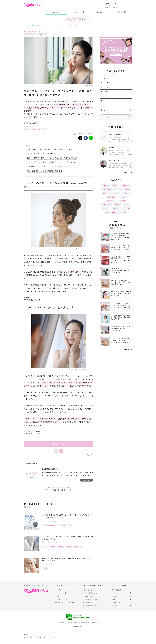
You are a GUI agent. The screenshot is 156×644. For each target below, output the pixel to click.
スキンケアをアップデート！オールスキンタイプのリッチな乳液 (52, 158)
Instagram (115, 596)
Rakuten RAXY (33, 5)
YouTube (115, 606)
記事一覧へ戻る (59, 490)
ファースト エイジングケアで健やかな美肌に (45, 171)
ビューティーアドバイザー (63, 603)
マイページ (58, 596)
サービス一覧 (28, 637)
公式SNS (99, 12)
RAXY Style (56, 12)
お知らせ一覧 (88, 590)
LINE (114, 599)
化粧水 (63, 525)
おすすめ (27, 129)
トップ (35, 12)
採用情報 (94, 623)
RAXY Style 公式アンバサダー (51, 525)
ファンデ (115, 209)
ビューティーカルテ (61, 599)
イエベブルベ (106, 205)
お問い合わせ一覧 (40, 637)
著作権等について (84, 623)
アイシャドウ (115, 193)
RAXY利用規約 (88, 603)
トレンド (126, 193)
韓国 (105, 193)
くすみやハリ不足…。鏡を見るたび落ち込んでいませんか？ (50, 149)
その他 (103, 110)
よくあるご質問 (121, 12)
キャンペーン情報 (78, 12)
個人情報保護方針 (72, 623)
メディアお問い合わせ (90, 593)
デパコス (69, 547)
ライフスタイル (111, 212)
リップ (122, 197)
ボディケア (104, 92)
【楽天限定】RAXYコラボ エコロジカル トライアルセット (49, 166)
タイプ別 (123, 212)
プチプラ (61, 547)
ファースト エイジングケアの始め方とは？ (44, 154)
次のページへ (58, 444)
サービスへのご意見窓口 (91, 599)
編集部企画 (126, 185)
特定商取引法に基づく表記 (92, 606)
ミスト (70, 525)
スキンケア (32, 126)
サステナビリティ (54, 637)
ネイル (103, 101)
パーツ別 (127, 205)
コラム (103, 105)
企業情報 (62, 623)
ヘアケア (104, 96)
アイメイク (104, 87)
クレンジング (78, 547)
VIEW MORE (127, 173)
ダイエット (126, 209)
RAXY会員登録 (117, 590)
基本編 (127, 189)
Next (90, 455)
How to (45, 547)
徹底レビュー (111, 197)
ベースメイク (105, 83)
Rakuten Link (116, 603)
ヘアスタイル (111, 201)
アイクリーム (42, 129)
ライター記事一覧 (86, 480)
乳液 (34, 129)
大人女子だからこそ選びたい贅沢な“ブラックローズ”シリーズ (51, 162)
